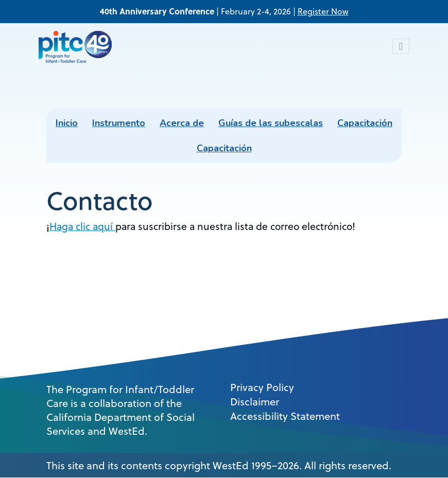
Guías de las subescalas (271, 123)
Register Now (323, 11)
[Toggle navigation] (401, 46)
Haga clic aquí (82, 226)
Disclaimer (255, 402)
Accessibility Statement (285, 416)
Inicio (67, 123)
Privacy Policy (262, 387)
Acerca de (182, 123)
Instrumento (119, 123)
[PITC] (78, 46)
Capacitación (365, 123)
